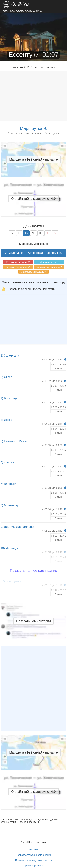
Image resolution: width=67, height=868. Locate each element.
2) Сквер (6, 377)
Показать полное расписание (33, 571)
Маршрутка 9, (33, 128)
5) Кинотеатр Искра (14, 441)
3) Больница (9, 398)
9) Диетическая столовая (18, 527)
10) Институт (9, 548)
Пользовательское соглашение (33, 855)
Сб (48, 233)
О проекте (33, 850)
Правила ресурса (34, 866)
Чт (33, 233)
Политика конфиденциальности (34, 860)
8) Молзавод (9, 505)
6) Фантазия (9, 462)
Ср (26, 233)
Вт (19, 233)
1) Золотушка (10, 356)
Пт (41, 233)
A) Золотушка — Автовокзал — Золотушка (34, 253)
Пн (12, 233)
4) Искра (6, 420)
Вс (55, 233)
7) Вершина (9, 484)
